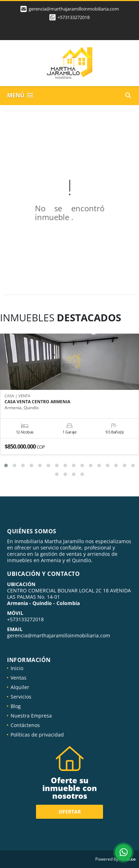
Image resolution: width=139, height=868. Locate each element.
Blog (16, 706)
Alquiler (20, 687)
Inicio (17, 668)
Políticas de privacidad (37, 735)
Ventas (19, 678)
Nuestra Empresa (31, 716)
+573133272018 (74, 17)
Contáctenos (25, 725)
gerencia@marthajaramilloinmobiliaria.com (59, 635)
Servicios (21, 697)
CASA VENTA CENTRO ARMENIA (37, 401)
